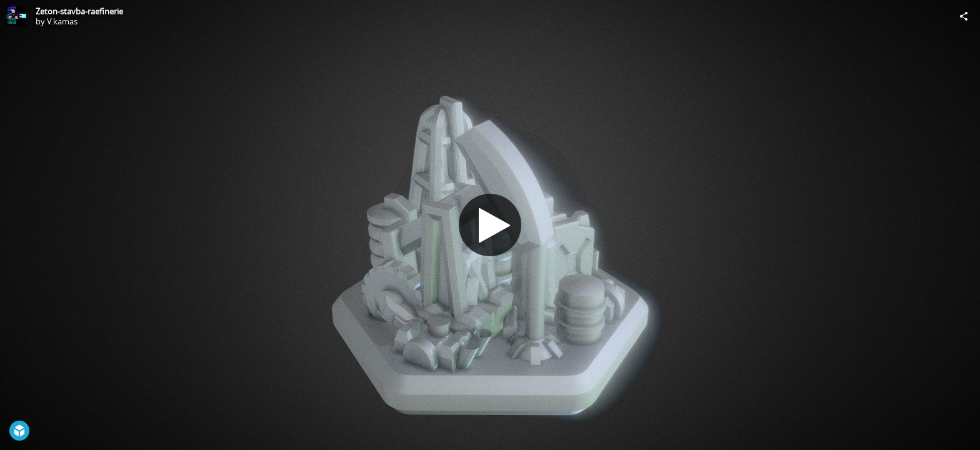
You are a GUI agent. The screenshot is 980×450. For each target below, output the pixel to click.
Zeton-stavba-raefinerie (79, 11)
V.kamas (62, 21)
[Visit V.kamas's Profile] (16, 16)
